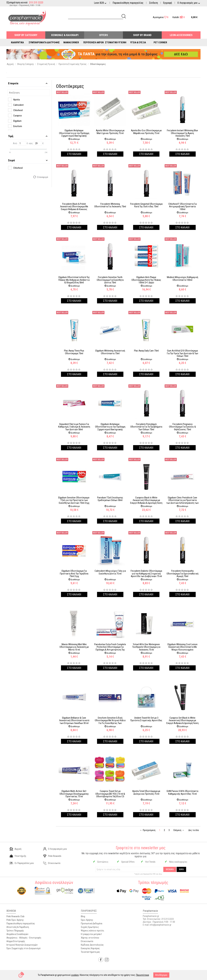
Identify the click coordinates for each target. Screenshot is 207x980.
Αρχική (16, 849)
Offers (103, 35)
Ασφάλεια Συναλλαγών (17, 934)
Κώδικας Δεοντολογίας (92, 945)
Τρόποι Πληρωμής (15, 931)
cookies (75, 975)
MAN (181, 869)
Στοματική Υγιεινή (116, 42)
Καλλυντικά (17, 42)
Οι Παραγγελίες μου (22, 863)
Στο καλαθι (74, 154)
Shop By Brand (142, 35)
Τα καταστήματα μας (90, 952)
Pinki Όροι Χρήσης (15, 920)
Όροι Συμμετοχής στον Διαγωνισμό (24, 948)
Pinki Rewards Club (15, 916)
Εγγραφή (167, 3)
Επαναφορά (41, 177)
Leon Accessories (181, 35)
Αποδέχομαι (161, 975)
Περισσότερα (142, 975)
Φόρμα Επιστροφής (16, 941)
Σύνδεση (153, 3)
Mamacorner (71, 42)
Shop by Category (26, 35)
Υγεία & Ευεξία (138, 42)
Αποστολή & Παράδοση (18, 927)
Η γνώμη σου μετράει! (91, 934)
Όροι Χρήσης (87, 920)
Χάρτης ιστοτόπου (90, 938)
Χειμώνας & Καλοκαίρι (65, 35)
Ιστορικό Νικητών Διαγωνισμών (22, 945)
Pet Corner (160, 42)
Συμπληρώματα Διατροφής (44, 42)
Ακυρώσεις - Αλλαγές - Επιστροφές (24, 938)
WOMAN (170, 869)
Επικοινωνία (52, 863)
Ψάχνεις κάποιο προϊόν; (93, 931)
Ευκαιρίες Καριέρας (90, 948)
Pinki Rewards (52, 856)
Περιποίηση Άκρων (93, 42)
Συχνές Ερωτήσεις (90, 927)
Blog (83, 916)
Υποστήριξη (18, 856)
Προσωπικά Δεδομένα (92, 923)
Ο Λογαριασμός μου (55, 849)
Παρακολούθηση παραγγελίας (128, 3)
